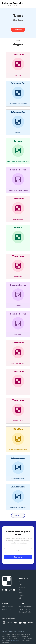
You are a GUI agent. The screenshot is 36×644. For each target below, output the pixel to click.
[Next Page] (18, 515)
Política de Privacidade (26, 607)
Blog (20, 593)
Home (21, 582)
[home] (13, 4)
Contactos (22, 595)
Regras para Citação (25, 612)
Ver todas (18, 30)
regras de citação (14, 640)
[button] (32, 4)
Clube (21, 590)
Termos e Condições (25, 609)
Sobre (21, 585)
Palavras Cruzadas (7, 607)
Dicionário (22, 587)
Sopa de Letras (6, 609)
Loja (20, 598)
